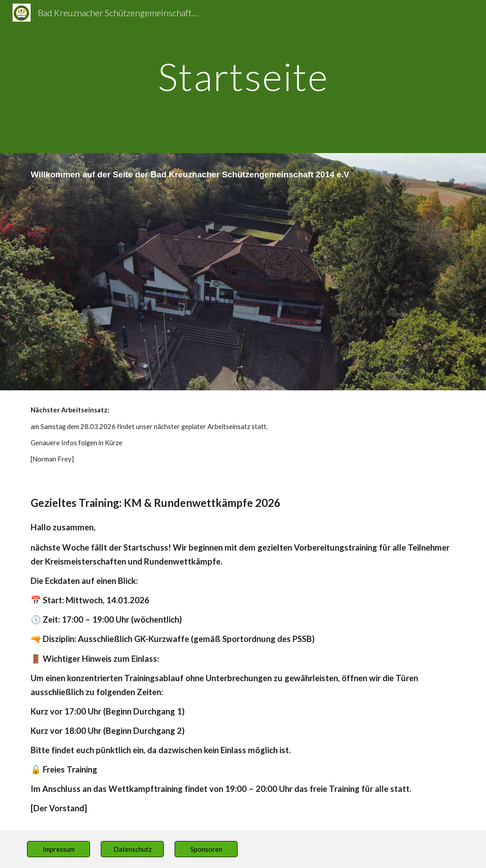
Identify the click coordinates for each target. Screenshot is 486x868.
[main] (243, 76)
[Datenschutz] (132, 849)
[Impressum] (58, 849)
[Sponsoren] (206, 849)
